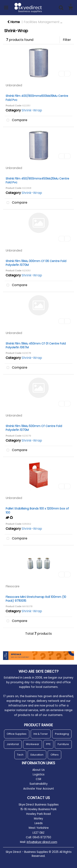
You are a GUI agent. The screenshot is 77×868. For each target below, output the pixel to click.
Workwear (33, 744)
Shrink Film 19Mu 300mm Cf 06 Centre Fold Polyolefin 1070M (36, 263)
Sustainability (39, 784)
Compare (16, 120)
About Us (38, 770)
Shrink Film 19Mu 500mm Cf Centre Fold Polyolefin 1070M (34, 428)
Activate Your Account (39, 789)
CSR (38, 779)
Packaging (62, 734)
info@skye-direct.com (42, 842)
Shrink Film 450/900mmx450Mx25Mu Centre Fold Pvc (37, 180)
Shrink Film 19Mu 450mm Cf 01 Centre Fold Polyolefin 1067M (36, 345)
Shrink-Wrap (32, 110)
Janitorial (13, 744)
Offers (55, 755)
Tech (20, 755)
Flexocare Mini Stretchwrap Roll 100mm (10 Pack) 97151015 (36, 599)
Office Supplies (17, 734)
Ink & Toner (41, 734)
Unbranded (14, 85)
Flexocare (13, 586)
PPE (48, 744)
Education (37, 755)
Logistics (39, 774)
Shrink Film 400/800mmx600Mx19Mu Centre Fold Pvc (37, 98)
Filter (67, 40)
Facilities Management (42, 22)
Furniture (63, 744)
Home (14, 22)
